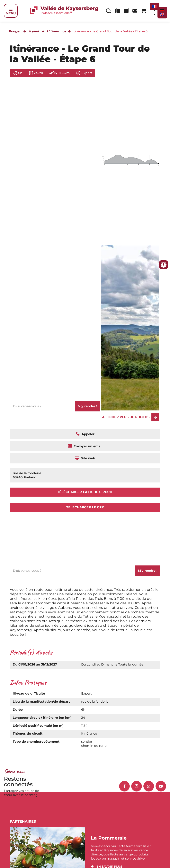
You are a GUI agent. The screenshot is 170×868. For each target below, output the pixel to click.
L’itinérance (57, 31)
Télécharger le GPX (85, 507)
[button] (107, 867)
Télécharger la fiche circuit (85, 492)
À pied (34, 31)
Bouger (15, 31)
